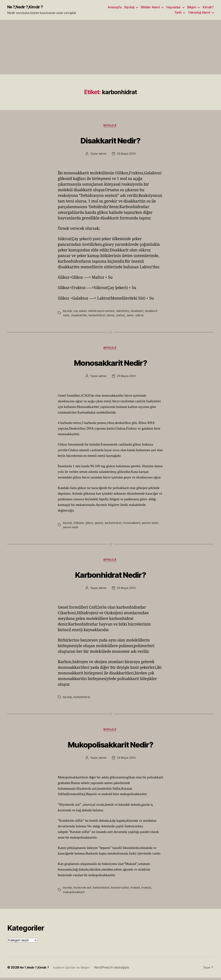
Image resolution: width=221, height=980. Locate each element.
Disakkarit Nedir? (111, 140)
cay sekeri (81, 312)
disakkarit (139, 312)
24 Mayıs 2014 (126, 760)
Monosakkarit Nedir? (110, 363)
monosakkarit (134, 524)
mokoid (137, 890)
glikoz (91, 524)
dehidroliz (124, 312)
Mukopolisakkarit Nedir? (110, 746)
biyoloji (68, 312)
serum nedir (71, 529)
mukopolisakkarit (74, 895)
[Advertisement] (110, 47)
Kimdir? (208, 7)
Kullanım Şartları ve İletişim (76, 970)
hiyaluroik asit (83, 890)
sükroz (141, 316)
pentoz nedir (153, 524)
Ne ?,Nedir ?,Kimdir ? (28, 7)
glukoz (100, 524)
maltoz (122, 316)
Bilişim (192, 7)
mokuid (149, 890)
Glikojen (79, 524)
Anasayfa (114, 7)
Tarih (178, 13)
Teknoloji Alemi (199, 13)
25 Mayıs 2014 (126, 155)
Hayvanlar (173, 7)
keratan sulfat (121, 890)
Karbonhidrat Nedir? (110, 576)
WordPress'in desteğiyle (117, 970)
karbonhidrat (97, 316)
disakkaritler (79, 316)
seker (132, 316)
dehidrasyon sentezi (103, 312)
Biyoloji (129, 7)
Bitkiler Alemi (150, 7)
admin (102, 155)
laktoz (111, 316)
